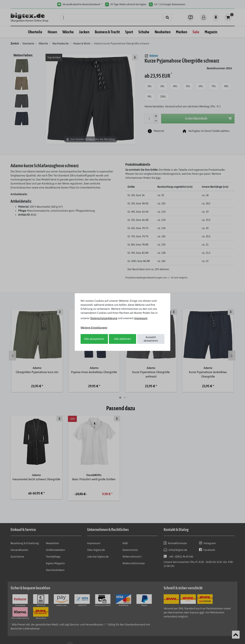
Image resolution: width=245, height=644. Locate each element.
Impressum (141, 318)
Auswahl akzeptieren (151, 339)
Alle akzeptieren (94, 339)
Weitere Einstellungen (94, 328)
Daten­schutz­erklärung (104, 318)
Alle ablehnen (122, 339)
